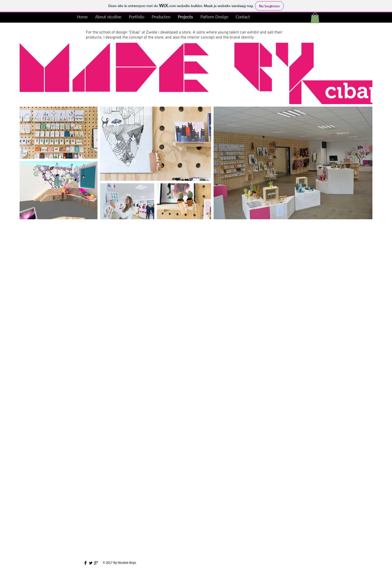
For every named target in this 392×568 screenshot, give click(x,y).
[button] (315, 18)
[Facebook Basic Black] (85, 563)
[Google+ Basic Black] (96, 563)
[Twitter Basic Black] (91, 563)
